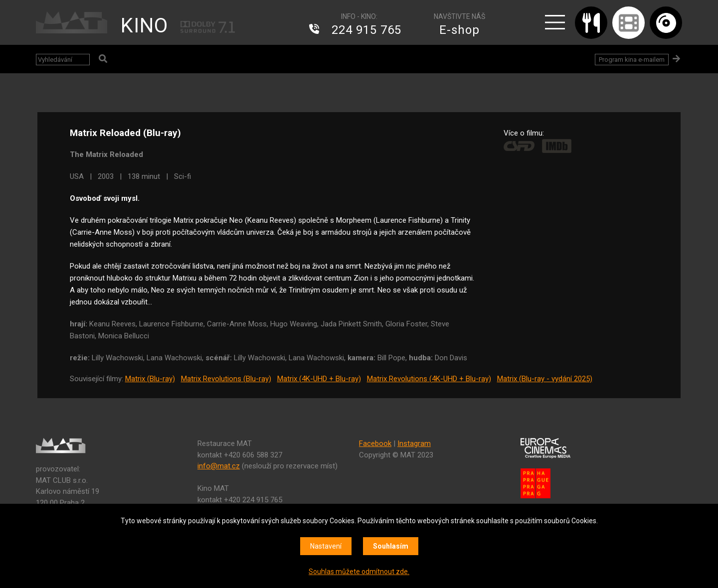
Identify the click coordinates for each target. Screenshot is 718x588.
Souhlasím (391, 546)
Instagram (414, 443)
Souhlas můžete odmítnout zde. (359, 572)
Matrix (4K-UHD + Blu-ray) (319, 379)
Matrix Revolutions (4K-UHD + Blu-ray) (429, 379)
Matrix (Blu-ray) (150, 379)
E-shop (459, 30)
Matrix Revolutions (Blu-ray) (226, 379)
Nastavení (326, 546)
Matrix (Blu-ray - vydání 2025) (545, 379)
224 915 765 (366, 30)
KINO (144, 26)
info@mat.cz (219, 466)
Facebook (375, 443)
